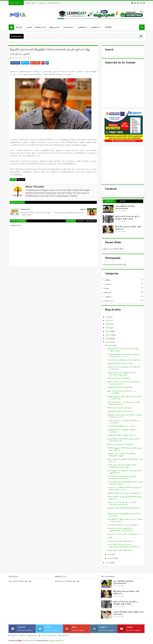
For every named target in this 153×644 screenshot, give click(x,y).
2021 (108, 335)
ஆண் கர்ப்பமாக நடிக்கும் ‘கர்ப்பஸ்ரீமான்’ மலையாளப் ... (124, 368)
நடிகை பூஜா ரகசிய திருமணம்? (120, 550)
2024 (108, 324)
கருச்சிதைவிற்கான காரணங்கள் (120, 387)
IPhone (43, 636)
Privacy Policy (54, 3)
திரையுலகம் (55, 27)
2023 (108, 328)
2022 (108, 331)
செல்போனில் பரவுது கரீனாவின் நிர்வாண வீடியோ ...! (124, 498)
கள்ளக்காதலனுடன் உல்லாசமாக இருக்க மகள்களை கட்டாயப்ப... (124, 355)
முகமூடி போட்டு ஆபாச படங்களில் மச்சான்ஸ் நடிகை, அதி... (122, 503)
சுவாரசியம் (68, 27)
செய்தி (19, 27)
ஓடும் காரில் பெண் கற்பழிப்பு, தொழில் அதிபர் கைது (123, 349)
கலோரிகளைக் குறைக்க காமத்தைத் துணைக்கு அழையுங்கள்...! (122, 477)
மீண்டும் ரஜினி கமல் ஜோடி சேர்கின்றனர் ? (125, 493)
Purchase (64, 636)
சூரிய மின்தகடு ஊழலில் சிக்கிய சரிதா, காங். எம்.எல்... (125, 460)
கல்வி (29, 27)
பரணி (110, 537)
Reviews (53, 636)
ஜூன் (110, 345)
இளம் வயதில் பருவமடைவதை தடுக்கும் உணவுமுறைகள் (124, 383)
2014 (108, 342)
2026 (108, 317)
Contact (42, 3)
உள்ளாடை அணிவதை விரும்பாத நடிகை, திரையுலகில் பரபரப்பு (124, 488)
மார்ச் (110, 554)
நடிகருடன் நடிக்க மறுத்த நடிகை (120, 541)
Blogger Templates (56, 641)
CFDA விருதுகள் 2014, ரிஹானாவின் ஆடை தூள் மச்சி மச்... (125, 449)
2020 (108, 338)
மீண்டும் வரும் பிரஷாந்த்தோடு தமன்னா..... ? (125, 509)
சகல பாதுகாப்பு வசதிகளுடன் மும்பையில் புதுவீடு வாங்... (124, 471)
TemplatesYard (29, 641)
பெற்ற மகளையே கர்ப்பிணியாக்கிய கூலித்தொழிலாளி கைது (122, 466)
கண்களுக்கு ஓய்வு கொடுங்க (119, 378)
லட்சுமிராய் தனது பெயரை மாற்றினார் (123, 525)
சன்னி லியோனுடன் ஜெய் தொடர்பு (122, 435)
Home (27, 3)
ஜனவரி (111, 558)
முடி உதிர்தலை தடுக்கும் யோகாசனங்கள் (124, 360)
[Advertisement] (123, 164)
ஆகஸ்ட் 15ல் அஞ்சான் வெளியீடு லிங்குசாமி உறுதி (121, 454)
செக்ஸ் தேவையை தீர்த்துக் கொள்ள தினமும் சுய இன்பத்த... (122, 374)
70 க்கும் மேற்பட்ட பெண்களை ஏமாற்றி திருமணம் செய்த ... (124, 403)
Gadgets (13, 636)
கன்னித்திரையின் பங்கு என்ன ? (120, 411)
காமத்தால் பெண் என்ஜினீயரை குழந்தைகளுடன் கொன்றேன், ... (121, 529)
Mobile (23, 636)
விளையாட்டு (41, 27)
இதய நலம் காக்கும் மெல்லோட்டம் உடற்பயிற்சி (122, 392)
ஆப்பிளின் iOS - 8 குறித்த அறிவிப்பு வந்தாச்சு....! (122, 431)
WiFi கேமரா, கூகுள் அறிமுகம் (119, 408)
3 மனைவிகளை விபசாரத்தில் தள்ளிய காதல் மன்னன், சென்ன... (125, 483)
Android (33, 636)
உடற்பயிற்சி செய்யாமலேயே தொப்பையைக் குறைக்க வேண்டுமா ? (123, 545)
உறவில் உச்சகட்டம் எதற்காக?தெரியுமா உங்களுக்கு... (123, 421)
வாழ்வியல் (95, 27)
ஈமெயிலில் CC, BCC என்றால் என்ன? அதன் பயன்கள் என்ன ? (125, 520)
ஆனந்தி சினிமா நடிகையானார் (120, 363)
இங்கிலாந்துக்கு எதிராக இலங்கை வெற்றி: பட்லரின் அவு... (124, 397)
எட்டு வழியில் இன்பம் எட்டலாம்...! (121, 426)
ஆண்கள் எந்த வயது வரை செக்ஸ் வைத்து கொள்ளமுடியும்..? (124, 416)
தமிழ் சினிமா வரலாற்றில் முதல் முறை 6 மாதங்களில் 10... (124, 440)
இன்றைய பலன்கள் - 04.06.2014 (121, 444)
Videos (108, 27)
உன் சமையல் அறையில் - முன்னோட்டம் (124, 534)
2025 (108, 320)
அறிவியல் (82, 27)
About (34, 3)
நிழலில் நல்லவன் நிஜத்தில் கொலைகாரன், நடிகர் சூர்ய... (124, 515)
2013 (108, 563)
